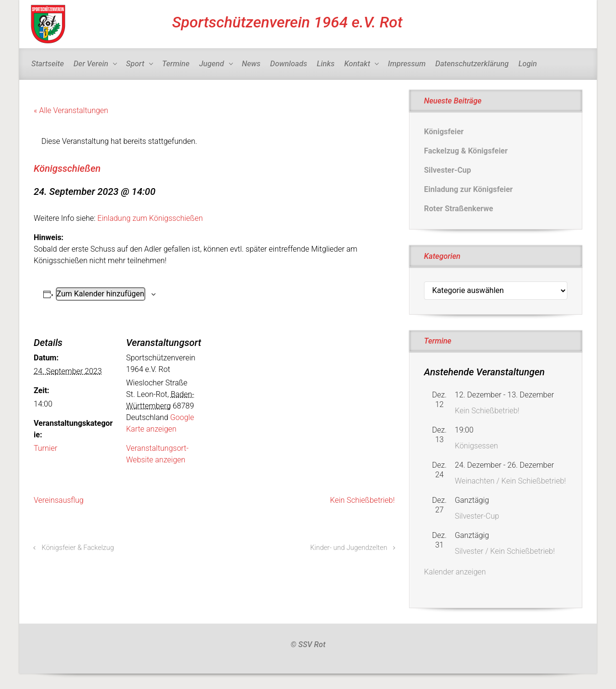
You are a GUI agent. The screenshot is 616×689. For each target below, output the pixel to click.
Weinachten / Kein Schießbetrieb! (510, 481)
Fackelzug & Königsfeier (466, 151)
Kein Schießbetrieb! (362, 500)
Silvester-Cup (448, 170)
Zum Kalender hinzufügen (101, 294)
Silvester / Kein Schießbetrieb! (505, 551)
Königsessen (476, 446)
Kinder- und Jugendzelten (348, 548)
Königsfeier (444, 132)
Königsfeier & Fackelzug (78, 548)
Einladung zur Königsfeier (468, 189)
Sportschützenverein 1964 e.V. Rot (288, 22)
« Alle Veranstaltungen (71, 110)
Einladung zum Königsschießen (150, 218)
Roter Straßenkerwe (459, 209)
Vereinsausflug (59, 500)
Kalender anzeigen (455, 572)
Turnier (45, 448)
